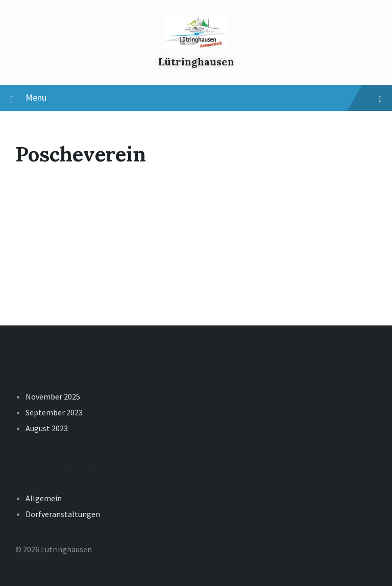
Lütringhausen (196, 62)
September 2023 (54, 412)
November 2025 (53, 396)
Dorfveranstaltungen (63, 514)
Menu (196, 98)
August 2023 (47, 428)
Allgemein (44, 498)
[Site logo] (196, 44)
